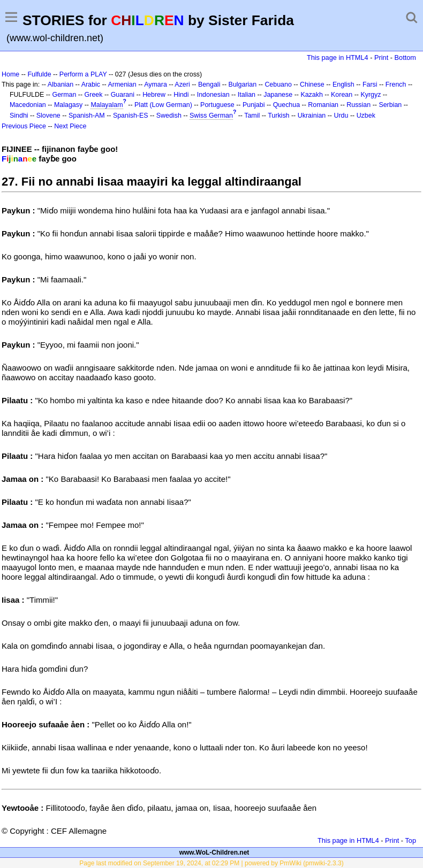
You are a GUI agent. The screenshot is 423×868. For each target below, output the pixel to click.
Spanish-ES (131, 116)
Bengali (209, 85)
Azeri (182, 85)
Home (10, 74)
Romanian (323, 105)
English (343, 85)
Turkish (278, 116)
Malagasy (68, 105)
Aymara (156, 85)
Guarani (123, 95)
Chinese (312, 85)
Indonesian (213, 95)
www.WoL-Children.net (214, 852)
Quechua (286, 105)
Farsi (370, 85)
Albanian (61, 85)
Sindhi (19, 116)
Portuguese (217, 105)
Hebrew (154, 95)
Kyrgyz (371, 95)
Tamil (252, 116)
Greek (94, 95)
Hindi (181, 95)
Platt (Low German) (163, 105)
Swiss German (211, 116)
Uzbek (366, 116)
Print (381, 57)
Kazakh (312, 95)
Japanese (278, 95)
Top (410, 840)
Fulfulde (39, 74)
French (396, 85)
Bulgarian (243, 85)
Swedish (169, 116)
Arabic (91, 85)
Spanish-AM (87, 116)
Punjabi (254, 105)
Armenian (122, 85)
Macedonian (28, 105)
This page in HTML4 (338, 57)
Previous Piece (24, 126)
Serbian (390, 105)
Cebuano (278, 85)
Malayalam (107, 105)
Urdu (341, 116)
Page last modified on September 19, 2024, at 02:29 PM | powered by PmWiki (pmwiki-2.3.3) (211, 863)
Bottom (405, 57)
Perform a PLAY (83, 74)
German (64, 95)
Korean (342, 95)
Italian (247, 95)
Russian (358, 105)
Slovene (48, 116)
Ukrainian (312, 116)
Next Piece (70, 126)
